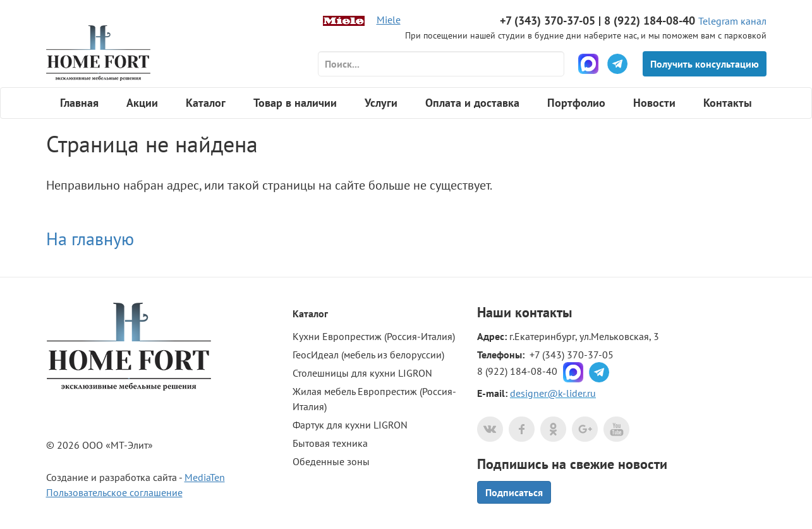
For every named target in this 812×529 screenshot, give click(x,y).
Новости (654, 103)
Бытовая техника (330, 443)
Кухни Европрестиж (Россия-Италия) (374, 336)
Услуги (381, 103)
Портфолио (576, 103)
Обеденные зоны (331, 461)
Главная (79, 103)
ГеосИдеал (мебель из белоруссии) (368, 355)
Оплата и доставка (472, 103)
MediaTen (205, 477)
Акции (142, 103)
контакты (543, 312)
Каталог (206, 103)
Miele (389, 20)
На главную (90, 239)
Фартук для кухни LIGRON (350, 425)
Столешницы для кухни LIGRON (362, 373)
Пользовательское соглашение (114, 492)
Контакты (728, 103)
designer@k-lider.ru (553, 393)
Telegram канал (732, 21)
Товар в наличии (295, 103)
